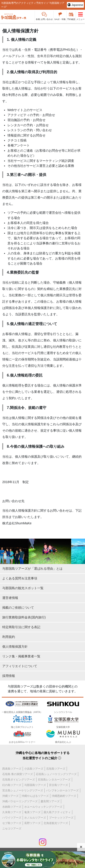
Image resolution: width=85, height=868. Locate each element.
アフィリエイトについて (20, 666)
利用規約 (9, 637)
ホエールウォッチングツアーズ (43, 807)
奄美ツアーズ (32, 812)
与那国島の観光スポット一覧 (23, 588)
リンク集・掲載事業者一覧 (21, 656)
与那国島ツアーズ (35, 785)
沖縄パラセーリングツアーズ (20, 801)
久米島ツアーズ (12, 812)
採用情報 (9, 676)
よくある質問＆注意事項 (20, 578)
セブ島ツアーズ (12, 823)
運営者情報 (10, 598)
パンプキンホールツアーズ (62, 790)
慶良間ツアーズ (50, 801)
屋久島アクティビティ (57, 812)
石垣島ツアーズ (56, 769)
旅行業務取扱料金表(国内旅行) (24, 617)
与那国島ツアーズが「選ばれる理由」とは (32, 569)
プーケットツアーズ (61, 818)
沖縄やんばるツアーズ (35, 796)
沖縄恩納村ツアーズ (64, 796)
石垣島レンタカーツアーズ (54, 780)
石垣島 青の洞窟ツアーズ (18, 774)
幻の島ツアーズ (12, 785)
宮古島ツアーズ (58, 785)
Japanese (77, 5)
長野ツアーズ (32, 823)
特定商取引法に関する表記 (21, 627)
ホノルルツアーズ (35, 818)
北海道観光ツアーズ (56, 823)
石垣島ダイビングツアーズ (19, 780)
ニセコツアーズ (12, 829)
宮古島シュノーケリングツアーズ (23, 790)
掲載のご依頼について (18, 608)
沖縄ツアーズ (10, 796)
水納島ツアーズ (12, 807)
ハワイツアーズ (12, 818)
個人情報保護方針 (15, 647)
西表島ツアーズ (12, 769)
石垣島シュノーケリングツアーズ (56, 774)
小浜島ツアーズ (34, 769)
